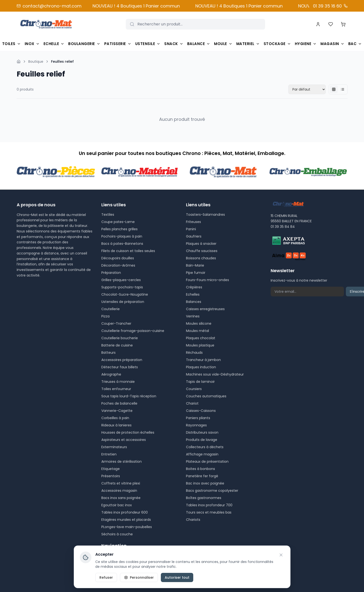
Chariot (192, 403)
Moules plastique (200, 345)
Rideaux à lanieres (116, 425)
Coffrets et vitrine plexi (121, 483)
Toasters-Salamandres (205, 215)
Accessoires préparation (122, 360)
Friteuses (193, 222)
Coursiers (194, 389)
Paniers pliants (198, 418)
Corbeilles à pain (115, 418)
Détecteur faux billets (120, 367)
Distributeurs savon (202, 432)
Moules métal (197, 331)
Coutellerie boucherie (120, 338)
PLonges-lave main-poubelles (127, 527)
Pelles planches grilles (119, 229)
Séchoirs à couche (117, 534)
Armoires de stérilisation (122, 461)
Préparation (111, 273)
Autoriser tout (177, 577)
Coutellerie (111, 309)
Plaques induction (201, 367)
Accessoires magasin (119, 491)
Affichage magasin (202, 454)
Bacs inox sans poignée (121, 498)
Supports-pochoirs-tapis (122, 287)
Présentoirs (111, 476)
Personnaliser (139, 577)
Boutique (36, 62)
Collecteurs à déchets (205, 447)
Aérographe (111, 374)
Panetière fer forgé (202, 476)
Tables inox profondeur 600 (125, 512)
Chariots (193, 520)
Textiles (108, 215)
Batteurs (108, 353)
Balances (194, 302)
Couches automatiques (206, 396)
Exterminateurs (114, 447)
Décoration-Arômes (118, 265)
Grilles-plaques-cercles (121, 280)
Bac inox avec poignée (205, 483)
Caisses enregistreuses (205, 309)
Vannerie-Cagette (117, 411)
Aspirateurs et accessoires (124, 440)
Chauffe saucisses (202, 251)
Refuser (106, 577)
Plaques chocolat (201, 338)
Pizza (105, 316)
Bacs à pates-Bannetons (122, 244)
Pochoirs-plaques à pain (122, 236)
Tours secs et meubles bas (209, 512)
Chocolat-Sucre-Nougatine (125, 294)
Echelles (193, 294)
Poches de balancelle (119, 403)
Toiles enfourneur (116, 389)
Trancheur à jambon (203, 360)
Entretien (109, 454)
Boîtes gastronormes (204, 498)
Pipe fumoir (196, 273)
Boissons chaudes (201, 258)
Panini (191, 229)
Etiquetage (111, 469)
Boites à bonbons (201, 469)
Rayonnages (196, 425)
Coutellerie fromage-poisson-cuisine (133, 331)
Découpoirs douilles (118, 258)
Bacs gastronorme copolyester (212, 491)
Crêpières (194, 287)
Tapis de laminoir (200, 382)
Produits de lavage (202, 440)
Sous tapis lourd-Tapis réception (129, 396)
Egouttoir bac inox (117, 505)
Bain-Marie (195, 265)
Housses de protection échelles (128, 432)
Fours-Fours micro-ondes (208, 280)
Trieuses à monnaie (118, 382)
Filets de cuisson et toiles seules (128, 251)
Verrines (193, 316)
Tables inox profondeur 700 (209, 505)
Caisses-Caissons (201, 411)
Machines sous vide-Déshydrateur (215, 374)
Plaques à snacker (201, 244)
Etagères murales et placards (126, 520)
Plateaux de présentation (207, 461)
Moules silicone (199, 323)
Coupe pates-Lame (118, 222)
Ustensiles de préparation (123, 302)
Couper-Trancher (116, 323)
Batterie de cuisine (117, 345)
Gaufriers (194, 236)
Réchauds (194, 353)
